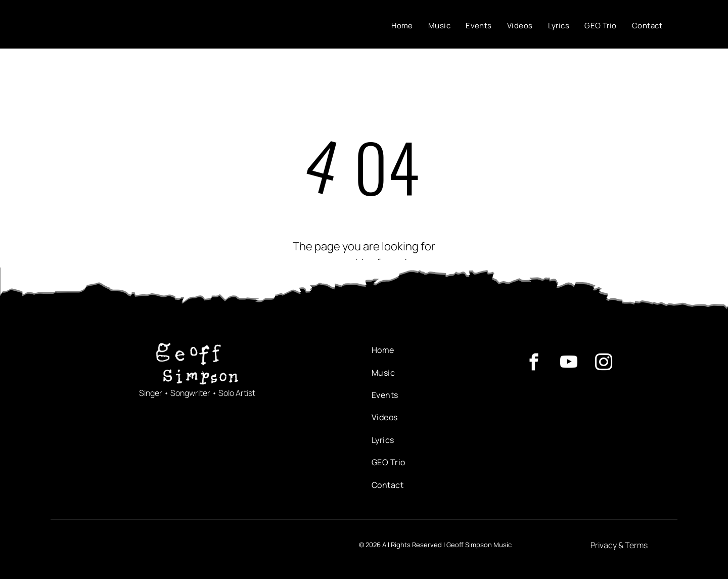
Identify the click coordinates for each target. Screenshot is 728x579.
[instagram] (603, 364)
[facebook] (534, 364)
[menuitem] (402, 26)
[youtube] (568, 364)
